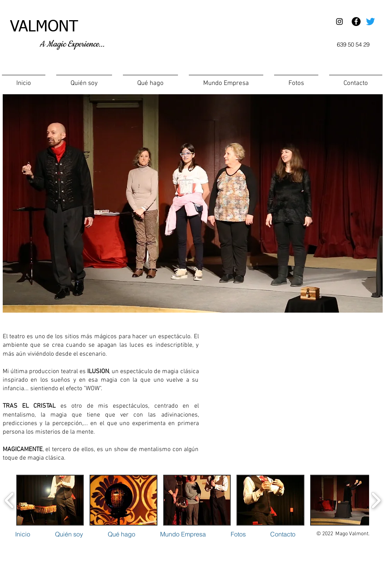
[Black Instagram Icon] (339, 22)
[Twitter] (370, 22)
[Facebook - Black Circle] (356, 22)
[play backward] (9, 500)
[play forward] (376, 500)
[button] (150, 80)
